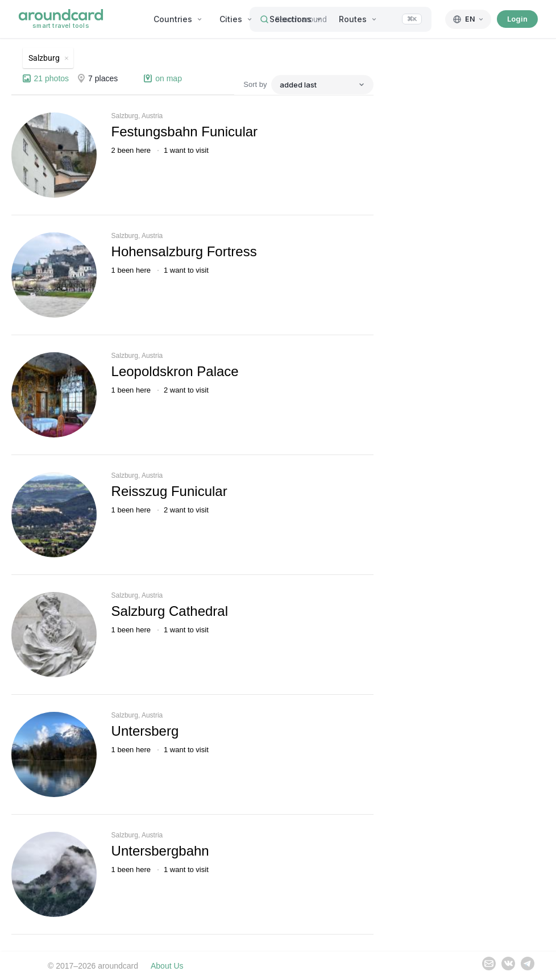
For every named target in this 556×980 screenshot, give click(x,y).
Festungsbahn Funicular (184, 132)
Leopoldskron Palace (175, 371)
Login (517, 19)
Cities (236, 19)
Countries (178, 19)
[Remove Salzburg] (48, 58)
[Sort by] (322, 85)
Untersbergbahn (160, 851)
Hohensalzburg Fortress (184, 251)
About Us (167, 966)
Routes (358, 19)
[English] (468, 19)
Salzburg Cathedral (170, 611)
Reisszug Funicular (169, 491)
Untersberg (145, 731)
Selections (296, 19)
